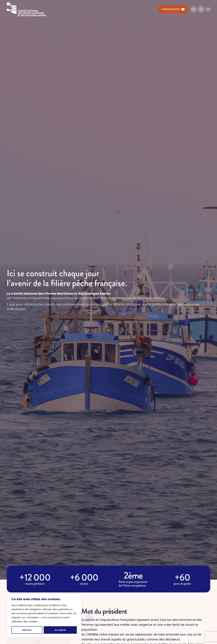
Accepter (60, 630)
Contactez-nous (173, 9)
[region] (44, 615)
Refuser (27, 630)
